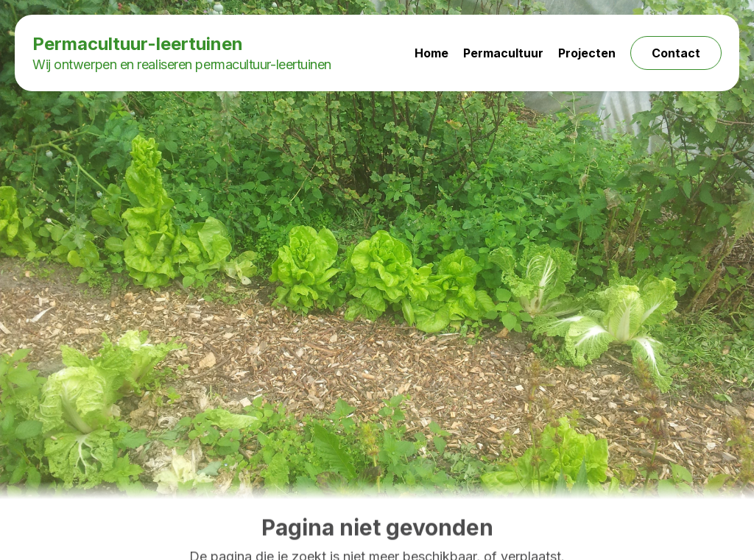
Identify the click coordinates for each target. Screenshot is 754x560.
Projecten (587, 53)
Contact (676, 53)
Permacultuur (503, 53)
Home (431, 53)
